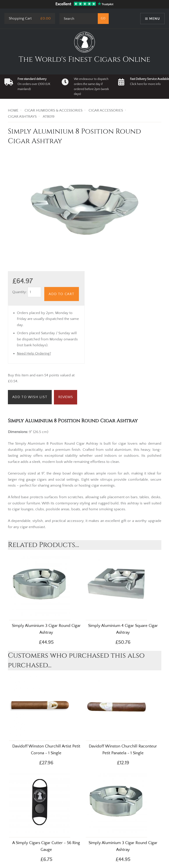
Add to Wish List (30, 397)
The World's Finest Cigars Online (84, 60)
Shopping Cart (20, 18)
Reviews (66, 397)
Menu (155, 19)
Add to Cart (62, 294)
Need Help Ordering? (34, 354)
